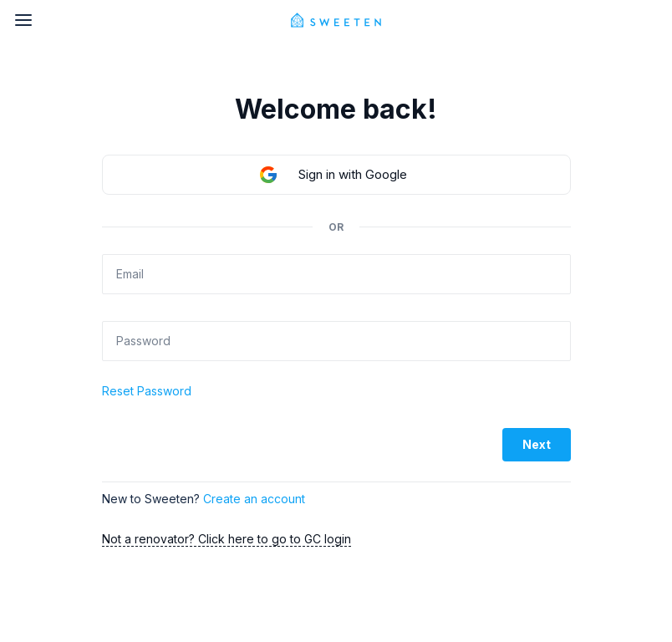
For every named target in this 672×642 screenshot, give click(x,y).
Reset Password (147, 391)
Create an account (254, 499)
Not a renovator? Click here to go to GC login (227, 539)
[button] (336, 175)
